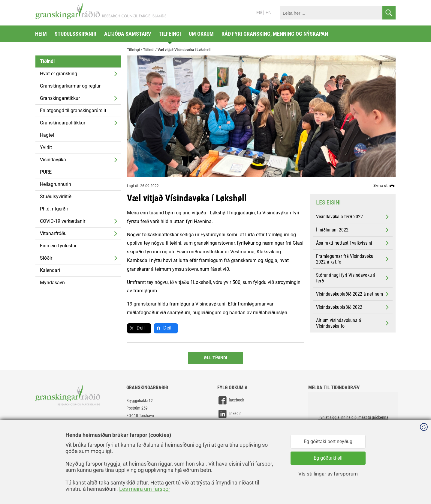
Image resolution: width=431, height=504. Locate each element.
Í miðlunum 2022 (353, 230)
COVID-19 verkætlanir (63, 221)
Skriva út (384, 186)
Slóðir (46, 258)
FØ (259, 13)
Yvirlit (46, 147)
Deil (141, 328)
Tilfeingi (170, 34)
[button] (353, 422)
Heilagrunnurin (56, 184)
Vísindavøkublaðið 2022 (353, 307)
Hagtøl (47, 135)
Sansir (391, 487)
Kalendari (50, 270)
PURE (46, 172)
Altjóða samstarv (128, 34)
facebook (231, 400)
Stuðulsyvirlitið (56, 197)
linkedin (229, 414)
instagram (231, 427)
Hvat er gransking (59, 74)
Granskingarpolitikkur (63, 123)
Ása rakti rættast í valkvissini (353, 243)
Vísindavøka (53, 160)
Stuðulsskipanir (75, 34)
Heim (41, 34)
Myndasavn (52, 283)
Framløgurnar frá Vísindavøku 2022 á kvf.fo (353, 259)
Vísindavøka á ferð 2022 (353, 217)
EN (269, 13)
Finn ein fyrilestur (58, 246)
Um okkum (201, 34)
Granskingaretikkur (60, 98)
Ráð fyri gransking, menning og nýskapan (275, 34)
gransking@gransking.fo (146, 433)
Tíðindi (47, 61)
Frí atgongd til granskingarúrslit (73, 110)
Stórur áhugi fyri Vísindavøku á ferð (353, 278)
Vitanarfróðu (53, 233)
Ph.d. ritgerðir (54, 209)
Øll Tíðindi (216, 358)
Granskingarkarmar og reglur (70, 86)
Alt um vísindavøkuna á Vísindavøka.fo (353, 323)
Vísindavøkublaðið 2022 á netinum (353, 294)
